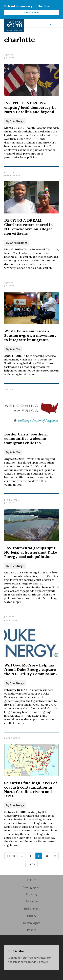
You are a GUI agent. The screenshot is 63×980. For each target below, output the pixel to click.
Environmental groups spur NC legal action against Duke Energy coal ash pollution (31, 552)
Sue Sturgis (17, 121)
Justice (9, 55)
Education (32, 901)
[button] (57, 23)
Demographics (13, 176)
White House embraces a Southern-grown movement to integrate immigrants (30, 335)
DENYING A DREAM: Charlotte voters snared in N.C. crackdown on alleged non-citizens (29, 227)
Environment (12, 500)
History (32, 916)
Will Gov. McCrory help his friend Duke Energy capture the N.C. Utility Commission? (31, 669)
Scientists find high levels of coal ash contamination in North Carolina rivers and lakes (31, 789)
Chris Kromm (18, 243)
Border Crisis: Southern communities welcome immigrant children (26, 438)
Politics (9, 58)
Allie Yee (15, 349)
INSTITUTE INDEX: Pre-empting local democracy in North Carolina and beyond (30, 107)
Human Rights (32, 923)
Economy (32, 894)
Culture (32, 880)
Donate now (32, 12)
